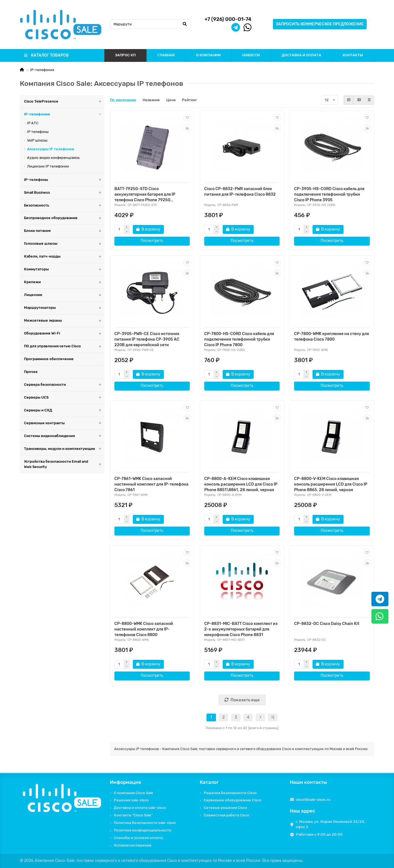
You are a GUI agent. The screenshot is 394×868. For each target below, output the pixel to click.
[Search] (150, 24)
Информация (125, 782)
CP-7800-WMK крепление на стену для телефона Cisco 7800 (331, 337)
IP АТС (33, 123)
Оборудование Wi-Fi (64, 334)
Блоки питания (64, 231)
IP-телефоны (64, 180)
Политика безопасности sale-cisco (145, 823)
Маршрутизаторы (64, 308)
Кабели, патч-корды (64, 257)
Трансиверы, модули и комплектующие (64, 449)
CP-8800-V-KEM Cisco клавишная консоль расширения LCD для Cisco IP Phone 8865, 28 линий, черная (331, 484)
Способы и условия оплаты (138, 838)
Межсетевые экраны (64, 321)
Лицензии (64, 295)
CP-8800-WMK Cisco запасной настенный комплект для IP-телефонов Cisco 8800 (144, 629)
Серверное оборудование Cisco (233, 800)
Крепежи (64, 282)
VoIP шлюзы (37, 140)
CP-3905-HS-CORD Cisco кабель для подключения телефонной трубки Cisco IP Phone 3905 (329, 194)
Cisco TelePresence (64, 102)
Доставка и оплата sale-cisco (140, 808)
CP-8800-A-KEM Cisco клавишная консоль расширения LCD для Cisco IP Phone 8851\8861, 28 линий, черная (241, 484)
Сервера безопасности (64, 385)
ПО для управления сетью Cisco (64, 346)
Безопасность (64, 206)
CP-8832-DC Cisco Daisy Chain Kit (327, 624)
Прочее (31, 372)
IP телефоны (38, 132)
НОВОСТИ (251, 55)
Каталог (209, 782)
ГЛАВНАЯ (166, 55)
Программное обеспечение (49, 359)
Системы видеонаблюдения (64, 436)
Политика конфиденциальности (143, 830)
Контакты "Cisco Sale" (133, 815)
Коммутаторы (64, 269)
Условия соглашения (133, 845)
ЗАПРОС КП (125, 55)
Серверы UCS (64, 398)
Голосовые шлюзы (64, 244)
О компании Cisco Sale (134, 793)
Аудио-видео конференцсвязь (53, 158)
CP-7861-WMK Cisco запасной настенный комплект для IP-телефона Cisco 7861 (151, 484)
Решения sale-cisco (131, 800)
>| (273, 717)
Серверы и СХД (64, 410)
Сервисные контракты (64, 423)
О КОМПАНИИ (208, 55)
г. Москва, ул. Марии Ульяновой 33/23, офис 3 (330, 824)
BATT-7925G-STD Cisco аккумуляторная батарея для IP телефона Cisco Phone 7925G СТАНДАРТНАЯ (145, 195)
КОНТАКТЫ (353, 55)
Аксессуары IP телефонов (51, 149)
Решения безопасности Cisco (230, 793)
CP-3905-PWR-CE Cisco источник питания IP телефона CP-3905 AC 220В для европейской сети (147, 339)
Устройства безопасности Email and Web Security (64, 464)
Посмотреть (152, 241)
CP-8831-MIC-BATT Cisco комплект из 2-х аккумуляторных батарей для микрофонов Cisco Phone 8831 (241, 629)
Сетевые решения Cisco (225, 808)
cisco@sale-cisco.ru (313, 800)
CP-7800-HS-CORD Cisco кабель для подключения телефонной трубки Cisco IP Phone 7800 (239, 339)
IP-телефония (42, 70)
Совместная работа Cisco (226, 815)
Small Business (64, 193)
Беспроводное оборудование (64, 218)
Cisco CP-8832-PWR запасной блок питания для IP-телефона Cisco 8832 (240, 192)
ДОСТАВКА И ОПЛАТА (301, 55)
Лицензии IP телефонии (48, 166)
